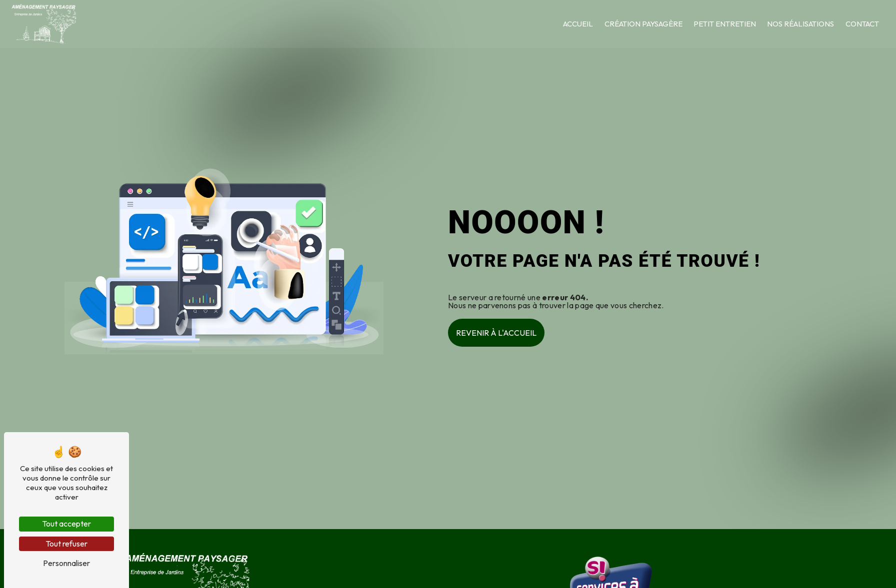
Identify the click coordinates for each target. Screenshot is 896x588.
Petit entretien (724, 24)
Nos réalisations (800, 24)
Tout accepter (66, 524)
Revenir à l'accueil (496, 333)
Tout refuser (66, 544)
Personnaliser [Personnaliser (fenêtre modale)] (66, 563)
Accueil (577, 24)
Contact (862, 24)
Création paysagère (643, 24)
